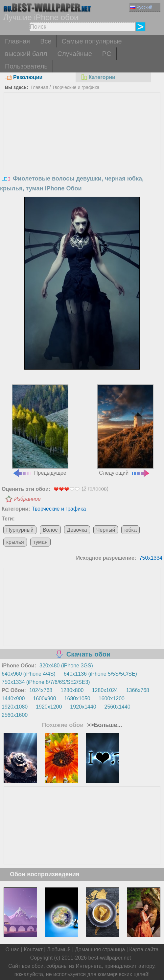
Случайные (74, 54)
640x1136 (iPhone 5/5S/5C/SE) (100, 674)
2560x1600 (15, 715)
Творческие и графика (76, 87)
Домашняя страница (100, 950)
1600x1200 (112, 699)
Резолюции (24, 77)
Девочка (77, 530)
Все (46, 41)
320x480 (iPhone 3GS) (66, 666)
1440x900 (13, 699)
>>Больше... (104, 725)
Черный (106, 530)
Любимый (59, 950)
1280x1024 (105, 690)
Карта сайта (144, 950)
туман (40, 542)
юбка (130, 530)
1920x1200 (49, 707)
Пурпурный (20, 530)
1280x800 (72, 690)
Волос (50, 530)
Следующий (125, 430)
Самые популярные (92, 41)
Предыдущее (40, 430)
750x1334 (151, 558)
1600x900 (44, 699)
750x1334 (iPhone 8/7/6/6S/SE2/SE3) (46, 682)
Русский (141, 7)
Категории (98, 77)
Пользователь (26, 66)
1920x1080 (15, 707)
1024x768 (41, 690)
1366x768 (138, 690)
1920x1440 (83, 707)
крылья (15, 542)
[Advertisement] (82, 142)
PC (107, 54)
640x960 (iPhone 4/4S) (29, 674)
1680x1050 (77, 699)
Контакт (33, 950)
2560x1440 (117, 707)
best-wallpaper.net (110, 958)
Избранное (27, 499)
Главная (17, 41)
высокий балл (26, 54)
